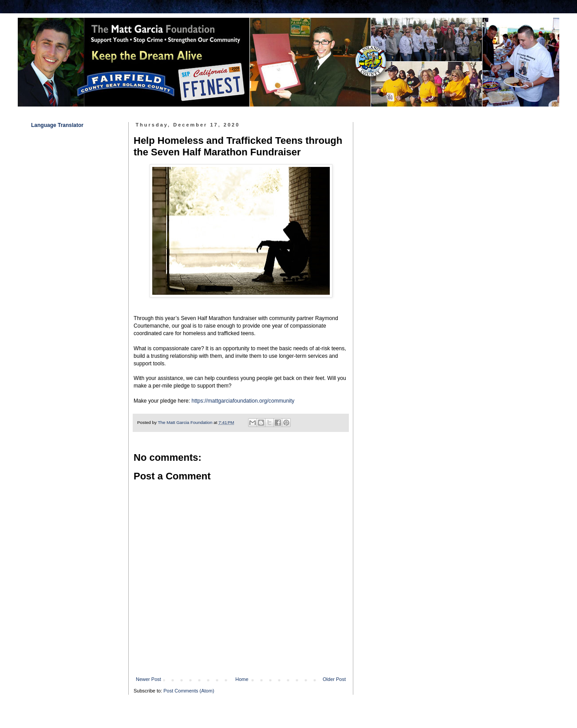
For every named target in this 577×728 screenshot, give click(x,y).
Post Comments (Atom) (189, 691)
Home (242, 679)
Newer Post (148, 679)
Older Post (334, 679)
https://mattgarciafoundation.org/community (243, 401)
